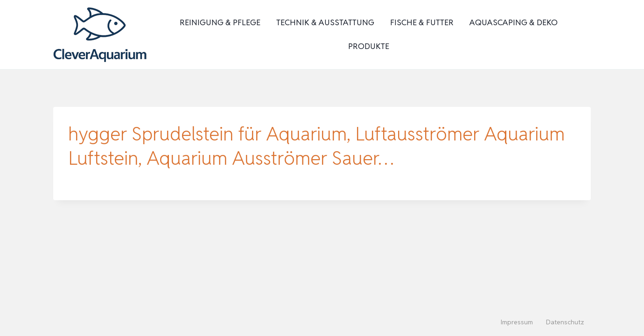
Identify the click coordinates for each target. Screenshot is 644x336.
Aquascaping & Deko (514, 22)
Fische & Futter (422, 22)
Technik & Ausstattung (325, 22)
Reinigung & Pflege (220, 22)
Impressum (517, 322)
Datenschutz (565, 322)
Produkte (369, 46)
